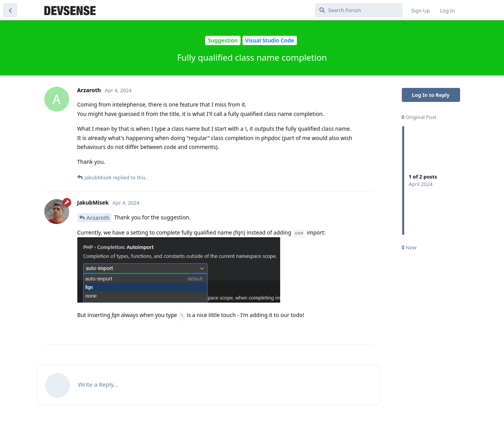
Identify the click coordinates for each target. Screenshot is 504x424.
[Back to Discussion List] (10, 10)
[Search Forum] (359, 10)
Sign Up (421, 11)
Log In (447, 11)
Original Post (419, 117)
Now (409, 247)
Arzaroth (98, 218)
